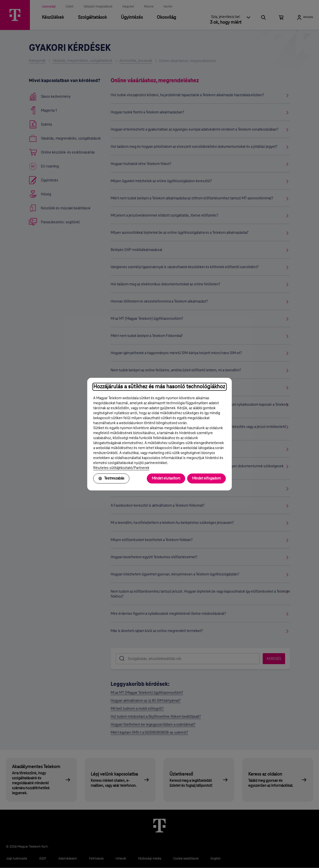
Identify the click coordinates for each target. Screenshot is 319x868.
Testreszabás (111, 478)
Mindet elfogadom (206, 478)
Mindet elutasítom (166, 478)
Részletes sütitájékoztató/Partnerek (121, 468)
